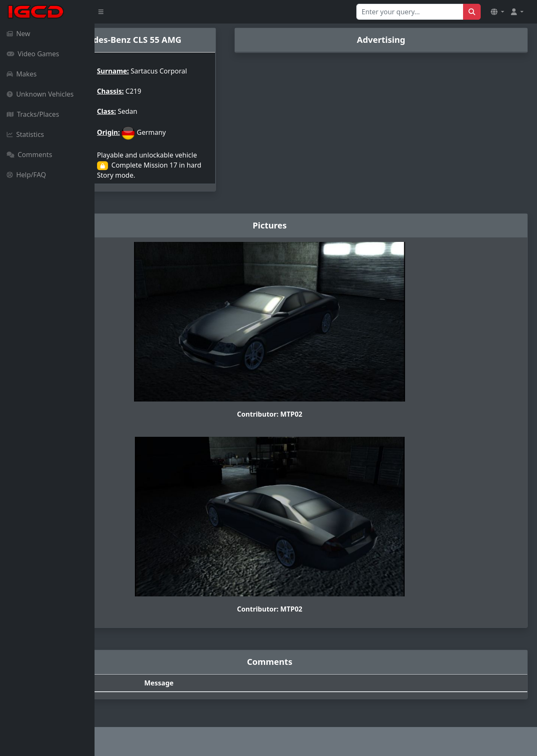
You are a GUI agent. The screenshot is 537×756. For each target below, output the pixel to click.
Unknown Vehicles (40, 94)
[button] (498, 12)
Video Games (33, 54)
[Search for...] (410, 12)
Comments (29, 155)
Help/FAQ (26, 175)
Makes (22, 74)
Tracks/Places (33, 114)
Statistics (25, 134)
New (18, 34)
